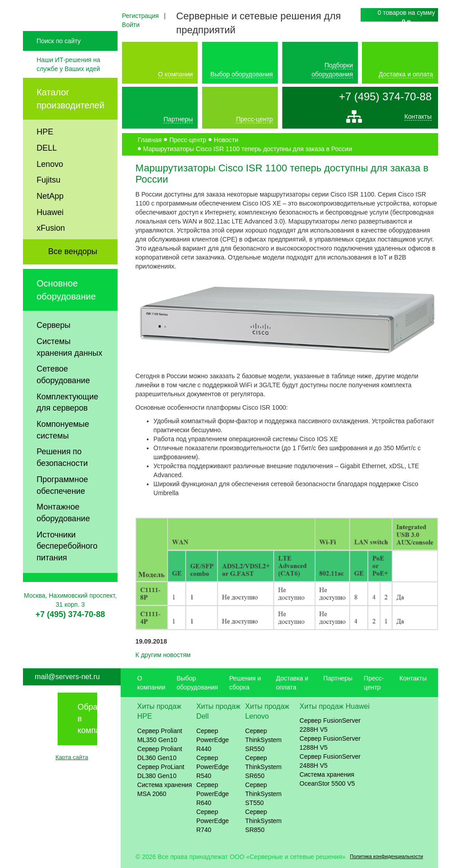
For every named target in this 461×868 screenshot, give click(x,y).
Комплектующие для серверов (67, 421)
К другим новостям (163, 655)
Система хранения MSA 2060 (165, 789)
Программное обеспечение (62, 504)
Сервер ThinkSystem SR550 (264, 740)
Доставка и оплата (406, 74)
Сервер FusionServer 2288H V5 (330, 725)
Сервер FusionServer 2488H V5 (330, 761)
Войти (131, 25)
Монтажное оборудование (63, 532)
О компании (175, 74)
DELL (47, 166)
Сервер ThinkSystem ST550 (264, 794)
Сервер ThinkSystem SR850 (264, 821)
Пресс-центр (254, 119)
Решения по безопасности (62, 476)
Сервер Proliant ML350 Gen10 (160, 735)
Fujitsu (48, 199)
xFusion (51, 247)
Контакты (418, 119)
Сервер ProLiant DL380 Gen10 (161, 771)
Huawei (50, 231)
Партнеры (178, 119)
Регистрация (140, 16)
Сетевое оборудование (63, 394)
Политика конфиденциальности (386, 856)
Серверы (53, 344)
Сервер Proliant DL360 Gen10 (160, 753)
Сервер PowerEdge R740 (212, 821)
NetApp (50, 215)
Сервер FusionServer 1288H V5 (330, 743)
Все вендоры (73, 270)
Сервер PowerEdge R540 (212, 767)
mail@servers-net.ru (67, 677)
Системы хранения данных (69, 366)
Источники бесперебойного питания (67, 565)
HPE (45, 151)
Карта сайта (72, 757)
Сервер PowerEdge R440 (212, 740)
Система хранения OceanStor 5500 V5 (327, 779)
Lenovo (50, 183)
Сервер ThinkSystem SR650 (264, 767)
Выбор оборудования (242, 74)
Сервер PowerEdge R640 (212, 794)
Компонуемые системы (63, 449)
